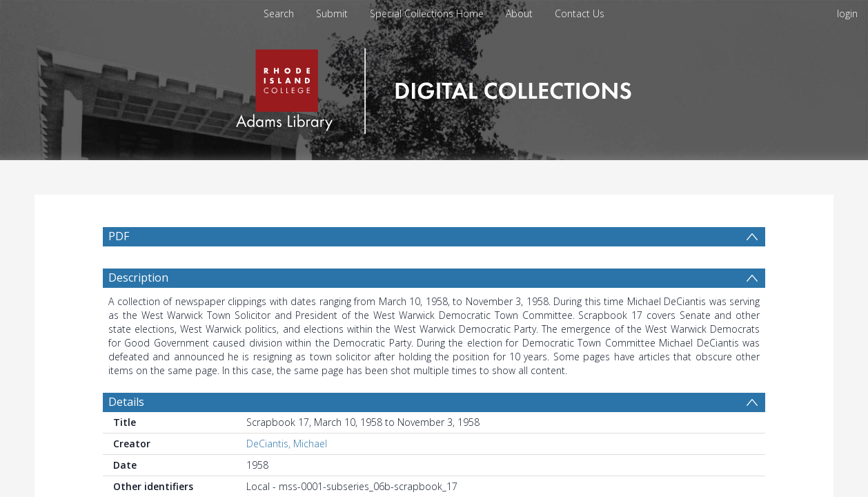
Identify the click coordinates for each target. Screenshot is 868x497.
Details (126, 402)
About (519, 13)
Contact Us (580, 13)
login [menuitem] (847, 13)
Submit (332, 13)
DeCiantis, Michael (287, 444)
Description (138, 277)
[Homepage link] (434, 87)
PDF (119, 236)
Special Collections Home (427, 13)
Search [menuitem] (279, 13)
